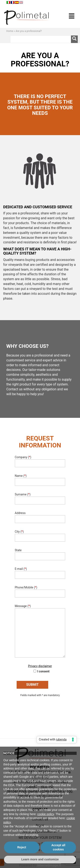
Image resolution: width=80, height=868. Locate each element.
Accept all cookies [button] (58, 847)
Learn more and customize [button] (40, 859)
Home (10, 31)
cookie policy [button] (46, 814)
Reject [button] (22, 847)
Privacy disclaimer (40, 666)
